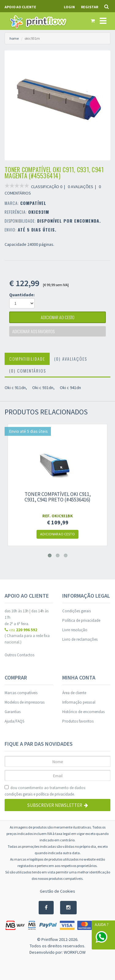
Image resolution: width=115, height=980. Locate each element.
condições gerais (19, 794)
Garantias (13, 712)
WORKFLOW (75, 952)
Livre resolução (75, 630)
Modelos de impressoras (25, 702)
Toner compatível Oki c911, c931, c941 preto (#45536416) (58, 497)
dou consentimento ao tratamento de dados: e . (45, 791)
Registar (90, 7)
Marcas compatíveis (21, 693)
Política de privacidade (81, 620)
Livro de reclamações (80, 639)
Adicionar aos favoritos (33, 331)
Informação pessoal (79, 702)
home (14, 38)
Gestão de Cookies (57, 891)
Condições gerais (77, 611)
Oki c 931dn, (43, 388)
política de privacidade (55, 794)
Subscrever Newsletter (58, 805)
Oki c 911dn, (16, 388)
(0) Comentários (28, 371)
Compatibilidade (27, 359)
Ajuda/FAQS (14, 721)
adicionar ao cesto (58, 317)
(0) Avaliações (71, 359)
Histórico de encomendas (83, 712)
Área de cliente (74, 693)
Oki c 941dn (70, 388)
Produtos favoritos (78, 721)
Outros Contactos (19, 655)
